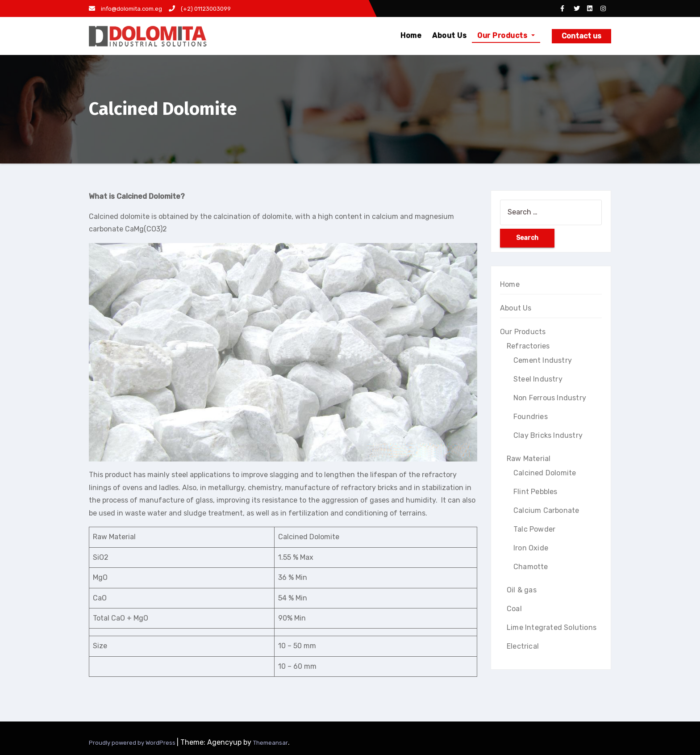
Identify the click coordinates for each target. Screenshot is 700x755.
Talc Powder (534, 529)
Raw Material (529, 459)
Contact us (581, 36)
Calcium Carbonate (546, 510)
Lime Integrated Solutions (552, 627)
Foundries (531, 417)
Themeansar (271, 743)
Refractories (528, 346)
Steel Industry (538, 379)
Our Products (506, 36)
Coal (514, 609)
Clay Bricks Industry (548, 435)
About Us (449, 36)
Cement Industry (543, 360)
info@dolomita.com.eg (125, 9)
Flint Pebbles (535, 492)
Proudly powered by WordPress (133, 743)
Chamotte (531, 567)
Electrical (523, 646)
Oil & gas (522, 590)
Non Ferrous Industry (550, 398)
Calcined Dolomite (545, 473)
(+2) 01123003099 (200, 9)
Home (411, 36)
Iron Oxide (531, 548)
